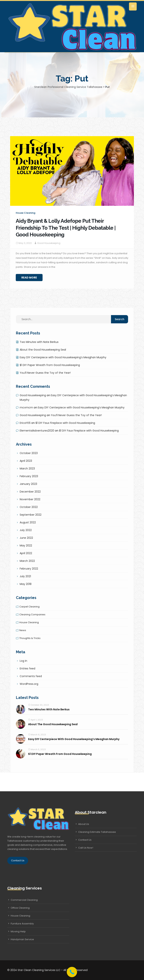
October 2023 (29, 453)
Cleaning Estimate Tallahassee (97, 832)
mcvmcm (26, 407)
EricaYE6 (25, 423)
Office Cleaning (20, 908)
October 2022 (29, 507)
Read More (29, 278)
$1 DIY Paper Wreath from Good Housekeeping (50, 365)
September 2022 (31, 515)
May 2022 (26, 545)
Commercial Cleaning (24, 900)
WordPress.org (29, 684)
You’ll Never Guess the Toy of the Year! (45, 373)
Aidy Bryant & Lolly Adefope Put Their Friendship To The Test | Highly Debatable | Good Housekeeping (66, 228)
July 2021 (25, 576)
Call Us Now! (86, 848)
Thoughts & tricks (30, 638)
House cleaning (25, 213)
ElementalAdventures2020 (37, 431)
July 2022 (26, 530)
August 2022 (28, 522)
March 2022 (27, 561)
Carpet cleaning (29, 607)
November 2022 (30, 499)
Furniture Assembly (22, 924)
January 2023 (28, 484)
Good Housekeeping (49, 243)
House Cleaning (20, 916)
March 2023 (27, 468)
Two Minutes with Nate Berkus (39, 342)
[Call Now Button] (72, 972)
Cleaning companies (32, 614)
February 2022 (29, 569)
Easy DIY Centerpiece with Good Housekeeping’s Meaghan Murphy (63, 357)
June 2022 (26, 538)
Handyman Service (22, 939)
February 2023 (29, 476)
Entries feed (27, 668)
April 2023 (26, 461)
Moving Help (18, 931)
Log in (23, 661)
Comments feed (31, 676)
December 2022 (30, 492)
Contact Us (18, 860)
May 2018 (26, 584)
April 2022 (26, 553)
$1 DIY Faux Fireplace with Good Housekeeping (65, 423)
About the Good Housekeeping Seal (43, 350)
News (23, 630)
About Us (84, 824)
